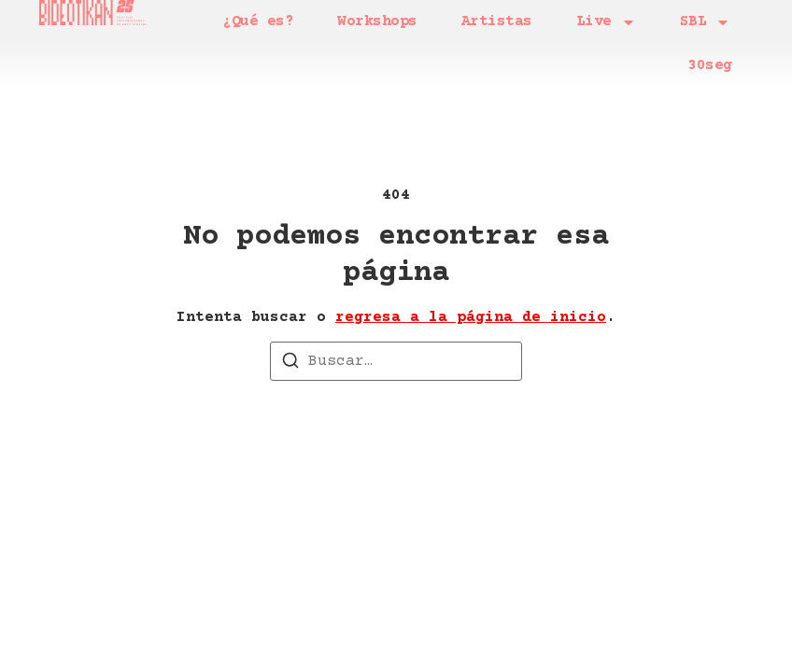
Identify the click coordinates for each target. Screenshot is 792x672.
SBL (706, 22)
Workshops (377, 21)
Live (606, 22)
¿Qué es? (258, 21)
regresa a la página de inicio (471, 309)
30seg (710, 65)
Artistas (497, 21)
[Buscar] (290, 356)
